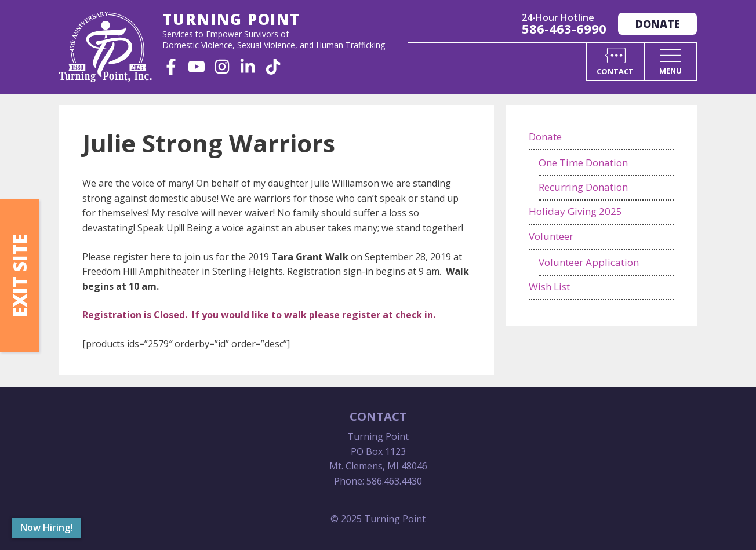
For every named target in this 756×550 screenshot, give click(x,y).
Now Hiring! (46, 527)
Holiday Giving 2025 (575, 211)
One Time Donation (583, 163)
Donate (657, 24)
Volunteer (551, 236)
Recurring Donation (583, 187)
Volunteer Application (589, 262)
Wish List (549, 287)
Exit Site (19, 276)
